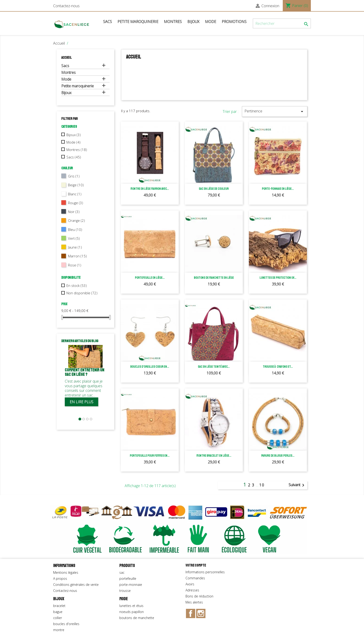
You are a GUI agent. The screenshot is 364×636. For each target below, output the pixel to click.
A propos (60, 579)
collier (58, 618)
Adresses (192, 590)
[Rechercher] (282, 23)
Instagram (201, 613)
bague (58, 612)
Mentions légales (66, 572)
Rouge (76, 203)
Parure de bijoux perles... (278, 456)
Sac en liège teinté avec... (214, 367)
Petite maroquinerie (138, 22)
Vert (74, 238)
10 (262, 485)
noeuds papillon (132, 612)
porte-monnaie (131, 585)
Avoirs (190, 584)
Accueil (67, 58)
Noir (74, 212)
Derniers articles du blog (80, 341)
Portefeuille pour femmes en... (150, 456)
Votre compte (196, 565)
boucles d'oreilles (66, 624)
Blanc (75, 194)
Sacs (107, 22)
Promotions (234, 22)
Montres (173, 22)
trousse (125, 591)
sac (122, 572)
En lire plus (81, 402)
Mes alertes (194, 602)
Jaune (75, 247)
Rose (75, 265)
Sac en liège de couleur (214, 189)
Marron (77, 256)
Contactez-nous (66, 6)
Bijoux (193, 22)
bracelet (59, 606)
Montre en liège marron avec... (150, 189)
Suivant (297, 485)
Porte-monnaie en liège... (278, 189)
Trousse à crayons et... (278, 367)
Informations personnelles (205, 572)
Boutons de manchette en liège (214, 278)
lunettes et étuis (131, 606)
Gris (74, 176)
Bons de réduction (199, 596)
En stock (77, 285)
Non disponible (82, 293)
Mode (211, 22)
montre (59, 630)
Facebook (191, 613)
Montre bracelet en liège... (214, 456)
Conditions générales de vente (76, 585)
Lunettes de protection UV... (278, 278)
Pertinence (275, 111)
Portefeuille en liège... (150, 278)
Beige (76, 185)
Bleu (75, 229)
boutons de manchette (137, 618)
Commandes (195, 578)
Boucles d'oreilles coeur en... (150, 367)
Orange (76, 220)
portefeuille (128, 579)
